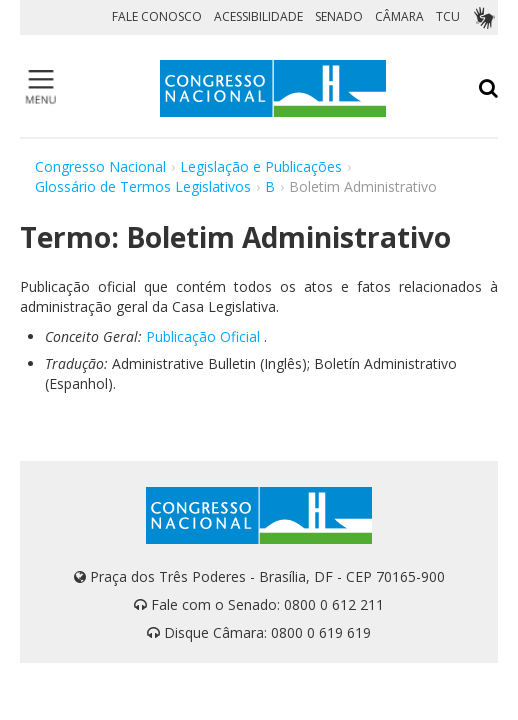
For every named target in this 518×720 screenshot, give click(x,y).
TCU (448, 16)
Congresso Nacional (100, 166)
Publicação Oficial (203, 336)
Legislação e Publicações (261, 166)
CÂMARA (399, 16)
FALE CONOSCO (157, 16)
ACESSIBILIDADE (258, 16)
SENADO (339, 16)
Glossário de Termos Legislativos (143, 186)
